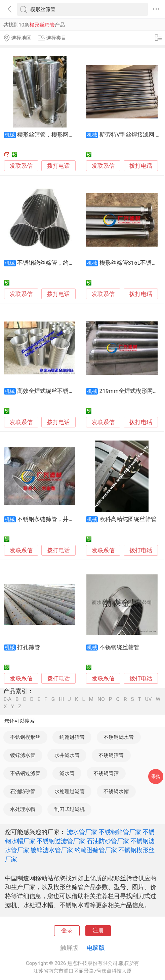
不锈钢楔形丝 (25, 737)
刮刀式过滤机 (70, 809)
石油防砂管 (23, 791)
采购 (156, 776)
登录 (67, 931)
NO (101, 699)
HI (61, 699)
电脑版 (96, 948)
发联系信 (21, 166)
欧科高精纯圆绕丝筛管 (128, 519)
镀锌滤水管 (23, 755)
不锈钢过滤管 (25, 773)
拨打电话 (58, 166)
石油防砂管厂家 (108, 841)
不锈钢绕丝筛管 (119, 647)
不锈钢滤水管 (119, 737)
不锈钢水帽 (116, 791)
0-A (8, 699)
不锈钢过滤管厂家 (61, 841)
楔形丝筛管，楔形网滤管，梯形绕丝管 (66, 135)
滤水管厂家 (82, 832)
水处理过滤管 (70, 791)
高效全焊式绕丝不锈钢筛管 (51, 391)
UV (149, 699)
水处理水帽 (23, 809)
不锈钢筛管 (111, 755)
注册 (98, 931)
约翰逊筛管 (72, 737)
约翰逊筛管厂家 (96, 850)
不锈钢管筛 (106, 773)
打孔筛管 (29, 647)
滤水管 (67, 773)
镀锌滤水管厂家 (52, 850)
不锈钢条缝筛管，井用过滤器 (54, 519)
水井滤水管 (67, 755)
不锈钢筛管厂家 (120, 832)
